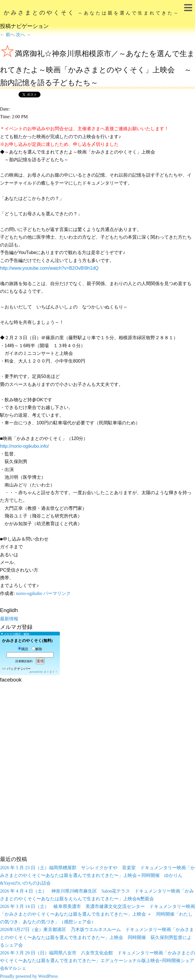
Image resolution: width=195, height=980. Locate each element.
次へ (23, 35)
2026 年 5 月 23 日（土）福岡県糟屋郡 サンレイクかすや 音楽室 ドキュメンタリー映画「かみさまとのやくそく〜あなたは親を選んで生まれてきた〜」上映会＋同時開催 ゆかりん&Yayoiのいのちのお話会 (97, 875)
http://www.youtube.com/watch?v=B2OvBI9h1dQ (49, 268)
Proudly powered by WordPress (29, 976)
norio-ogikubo (29, 593)
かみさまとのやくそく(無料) (27, 641)
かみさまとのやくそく (92, 13)
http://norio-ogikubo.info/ (25, 446)
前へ (7, 35)
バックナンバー (19, 669)
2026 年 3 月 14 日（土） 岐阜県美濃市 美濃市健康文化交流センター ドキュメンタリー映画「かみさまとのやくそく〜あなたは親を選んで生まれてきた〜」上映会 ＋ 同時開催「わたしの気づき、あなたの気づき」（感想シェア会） (97, 914)
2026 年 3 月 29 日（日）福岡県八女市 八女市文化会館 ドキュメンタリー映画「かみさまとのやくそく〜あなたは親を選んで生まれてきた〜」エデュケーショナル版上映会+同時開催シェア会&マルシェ (97, 960)
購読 (23, 649)
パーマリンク (57, 593)
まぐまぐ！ (51, 672)
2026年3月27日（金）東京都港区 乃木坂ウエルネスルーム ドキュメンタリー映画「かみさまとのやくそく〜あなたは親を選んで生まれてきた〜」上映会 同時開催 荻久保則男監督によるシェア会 (97, 937)
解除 (37, 649)
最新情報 (9, 619)
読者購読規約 (24, 661)
